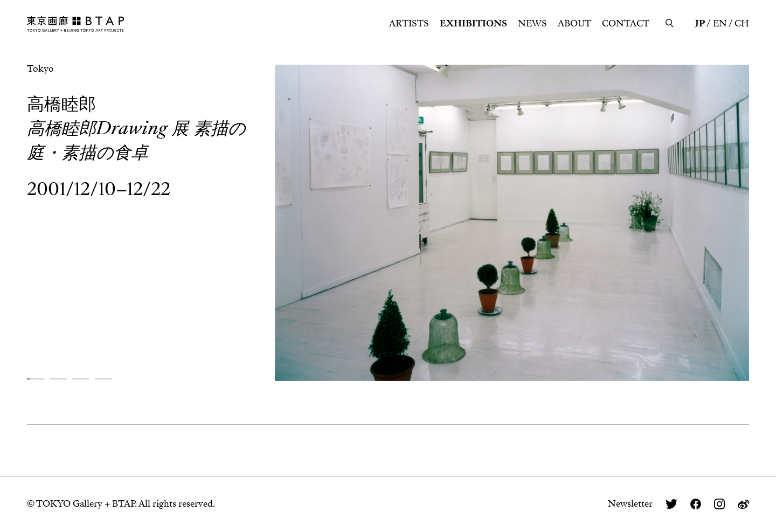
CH (742, 23)
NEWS (532, 23)
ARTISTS (409, 23)
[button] (36, 379)
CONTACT (626, 23)
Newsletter (630, 504)
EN (720, 23)
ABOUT (574, 23)
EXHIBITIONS (473, 23)
